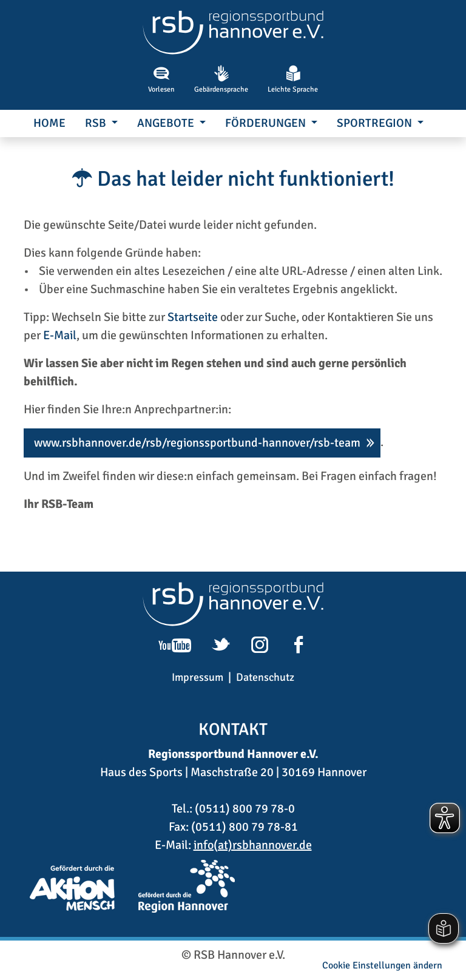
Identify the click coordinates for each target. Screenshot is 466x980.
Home (49, 123)
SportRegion (376, 123)
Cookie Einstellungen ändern (382, 965)
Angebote (167, 123)
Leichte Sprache (293, 79)
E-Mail (60, 335)
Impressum (198, 677)
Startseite (193, 317)
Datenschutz (265, 677)
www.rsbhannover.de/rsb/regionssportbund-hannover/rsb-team (197, 443)
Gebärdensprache (221, 79)
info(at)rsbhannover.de (253, 845)
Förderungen (267, 123)
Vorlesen (161, 79)
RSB (97, 123)
